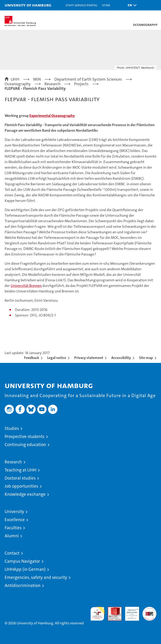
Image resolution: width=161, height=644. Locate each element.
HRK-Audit (130, 612)
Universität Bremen (26, 286)
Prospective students (25, 436)
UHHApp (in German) (25, 569)
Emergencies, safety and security (36, 577)
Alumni (12, 536)
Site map (146, 358)
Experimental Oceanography (52, 116)
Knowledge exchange (25, 494)
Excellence (15, 520)
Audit (112, 609)
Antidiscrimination (23, 585)
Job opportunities (21, 486)
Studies (12, 428)
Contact (12, 553)
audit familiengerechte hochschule (97, 614)
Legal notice (57, 358)
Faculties (13, 528)
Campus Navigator (22, 561)
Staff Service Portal (81, 5)
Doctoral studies (20, 478)
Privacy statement (89, 358)
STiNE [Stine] (106, 5)
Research (13, 462)
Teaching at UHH (20, 470)
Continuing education (25, 445)
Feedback (32, 358)
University (14, 512)
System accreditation (149, 612)
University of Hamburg (28, 5)
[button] (131, 5)
